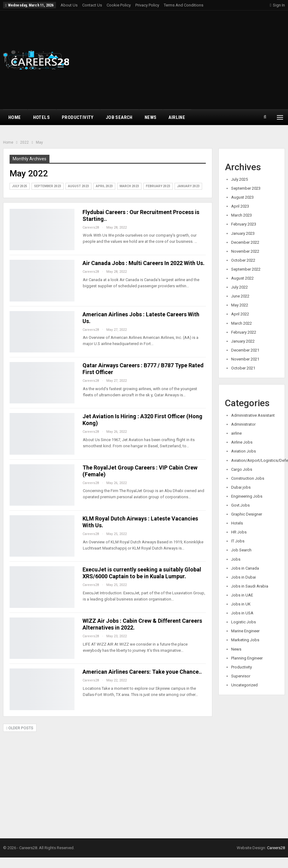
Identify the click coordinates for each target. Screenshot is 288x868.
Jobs (236, 559)
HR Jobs (239, 532)
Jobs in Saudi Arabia (250, 586)
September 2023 (48, 186)
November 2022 (245, 251)
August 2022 (242, 278)
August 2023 (78, 186)
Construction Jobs (248, 478)
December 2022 (245, 242)
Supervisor (241, 676)
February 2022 (244, 332)
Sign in (277, 5)
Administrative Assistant (253, 415)
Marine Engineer (245, 631)
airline (177, 117)
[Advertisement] (195, 60)
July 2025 (20, 186)
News (151, 117)
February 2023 (158, 186)
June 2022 (240, 296)
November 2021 (245, 359)
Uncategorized (244, 685)
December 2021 (245, 350)
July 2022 (239, 287)
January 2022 (243, 341)
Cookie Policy (119, 5)
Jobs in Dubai (244, 577)
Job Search (119, 117)
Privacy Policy (147, 5)
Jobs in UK (241, 604)
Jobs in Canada (245, 568)
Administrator (243, 424)
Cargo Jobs (242, 469)
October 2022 (243, 260)
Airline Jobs (242, 442)
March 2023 (129, 186)
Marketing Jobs (245, 640)
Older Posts (20, 728)
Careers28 (276, 848)
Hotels (41, 117)
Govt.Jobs (240, 505)
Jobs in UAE (242, 595)
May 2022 (240, 305)
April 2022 (240, 314)
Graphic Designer (247, 514)
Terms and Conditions (184, 5)
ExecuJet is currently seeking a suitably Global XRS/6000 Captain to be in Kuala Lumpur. (142, 573)
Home (15, 117)
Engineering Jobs (247, 496)
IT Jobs (238, 541)
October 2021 (243, 368)
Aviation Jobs (244, 451)
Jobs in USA (242, 613)
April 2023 (104, 186)
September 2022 (246, 269)
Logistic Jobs (244, 622)
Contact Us (92, 5)
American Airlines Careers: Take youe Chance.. (142, 672)
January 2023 (188, 186)
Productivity (78, 117)
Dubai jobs (241, 487)
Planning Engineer (247, 658)
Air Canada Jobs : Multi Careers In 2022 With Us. (144, 263)
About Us (69, 5)
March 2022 (241, 323)
